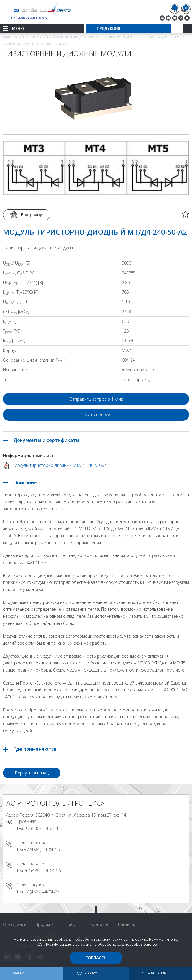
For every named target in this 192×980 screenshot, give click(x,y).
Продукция (32, 37)
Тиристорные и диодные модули (75, 37)
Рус (17, 10)
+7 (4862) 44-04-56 (43, 871)
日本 (34, 10)
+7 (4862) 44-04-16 (42, 850)
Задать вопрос (96, 415)
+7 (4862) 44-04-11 (43, 828)
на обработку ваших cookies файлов (124, 944)
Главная (10, 37)
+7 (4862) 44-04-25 (42, 892)
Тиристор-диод (158, 37)
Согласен (96, 958)
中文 (44, 10)
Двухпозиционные (124, 37)
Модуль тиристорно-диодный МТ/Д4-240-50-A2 (60, 465)
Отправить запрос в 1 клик (96, 399)
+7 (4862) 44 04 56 (28, 18)
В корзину (32, 215)
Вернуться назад (32, 773)
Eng (25, 10)
